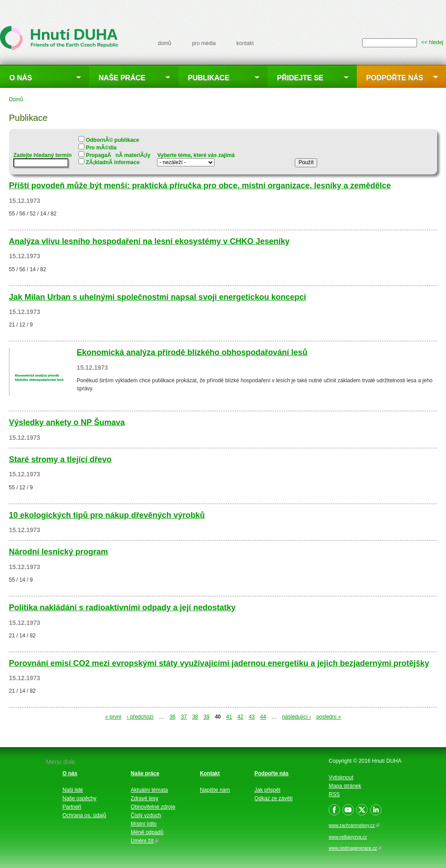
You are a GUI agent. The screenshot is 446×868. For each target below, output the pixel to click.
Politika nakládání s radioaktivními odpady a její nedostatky (122, 608)
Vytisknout (341, 777)
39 (206, 717)
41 (229, 717)
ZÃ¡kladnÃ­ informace (113, 162)
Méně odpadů (147, 832)
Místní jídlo (144, 824)
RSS (334, 794)
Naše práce (122, 78)
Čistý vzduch (146, 815)
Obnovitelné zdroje (153, 807)
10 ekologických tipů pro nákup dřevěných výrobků (107, 515)
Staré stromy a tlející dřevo (60, 459)
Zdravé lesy (145, 798)
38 (195, 717)
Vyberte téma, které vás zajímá (196, 155)
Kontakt (210, 773)
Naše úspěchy (79, 798)
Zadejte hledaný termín (43, 155)
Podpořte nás (395, 78)
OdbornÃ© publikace (112, 140)
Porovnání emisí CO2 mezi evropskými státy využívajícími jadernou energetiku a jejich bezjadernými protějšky (219, 663)
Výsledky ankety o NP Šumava (67, 422)
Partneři (72, 807)
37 (184, 717)
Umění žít (145, 841)
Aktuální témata (149, 790)
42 (240, 717)
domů (165, 43)
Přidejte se (300, 78)
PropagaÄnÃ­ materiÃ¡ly (118, 155)
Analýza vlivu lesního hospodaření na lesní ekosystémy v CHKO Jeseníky (149, 241)
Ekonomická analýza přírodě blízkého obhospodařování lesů (192, 352)
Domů (16, 99)
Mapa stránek (345, 786)
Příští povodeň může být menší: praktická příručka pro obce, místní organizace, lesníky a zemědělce (200, 186)
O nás (21, 78)
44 (263, 717)
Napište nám (215, 790)
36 (172, 717)
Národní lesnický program (58, 552)
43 (252, 717)
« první (113, 717)
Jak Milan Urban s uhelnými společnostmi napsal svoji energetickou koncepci (157, 297)
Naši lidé (73, 790)
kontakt (245, 43)
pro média (204, 43)
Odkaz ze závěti (274, 798)
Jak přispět (268, 790)
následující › (296, 717)
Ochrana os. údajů (84, 815)
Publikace (209, 78)
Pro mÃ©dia (101, 148)
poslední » (328, 717)
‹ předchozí (140, 717)
